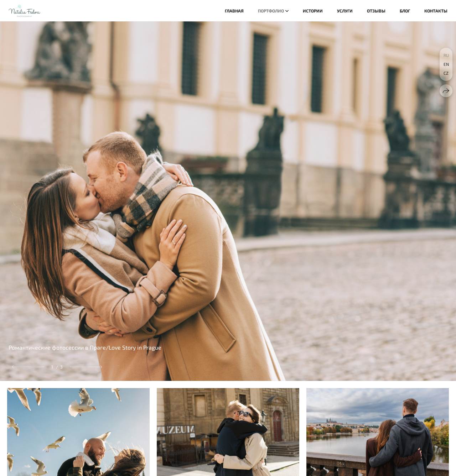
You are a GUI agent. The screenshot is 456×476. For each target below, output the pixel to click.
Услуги (345, 11)
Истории (313, 11)
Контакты (436, 11)
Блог (405, 11)
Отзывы (376, 11)
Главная (234, 11)
